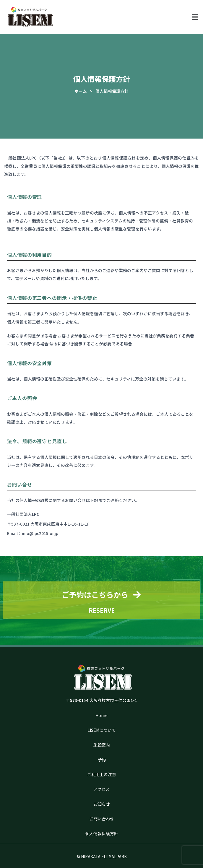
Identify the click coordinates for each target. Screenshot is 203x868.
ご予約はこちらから (95, 594)
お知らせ (102, 804)
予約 (102, 760)
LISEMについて (102, 730)
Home (101, 715)
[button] (195, 17)
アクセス (101, 789)
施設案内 (102, 745)
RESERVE (102, 610)
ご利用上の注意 (102, 774)
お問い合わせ (102, 819)
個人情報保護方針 (102, 833)
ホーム (81, 91)
